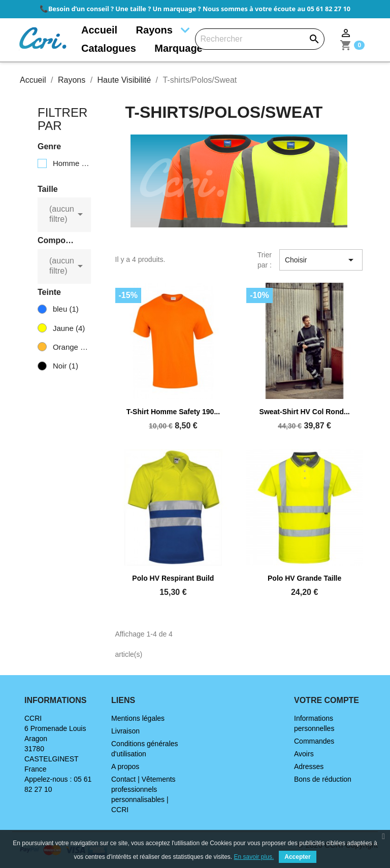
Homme (71, 163)
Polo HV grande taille (304, 578)
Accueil (99, 30)
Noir (66, 366)
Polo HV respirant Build (173, 578)
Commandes (314, 741)
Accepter (297, 857)
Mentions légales (138, 718)
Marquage (178, 48)
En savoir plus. (254, 857)
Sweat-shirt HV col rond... (305, 412)
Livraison (125, 731)
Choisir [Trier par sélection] (321, 260)
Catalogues (109, 48)
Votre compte (327, 700)
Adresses (309, 766)
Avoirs (304, 754)
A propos (125, 766)
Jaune (69, 328)
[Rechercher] (260, 39)
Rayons (154, 30)
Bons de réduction (323, 779)
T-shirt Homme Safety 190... (173, 412)
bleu (66, 309)
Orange (71, 347)
